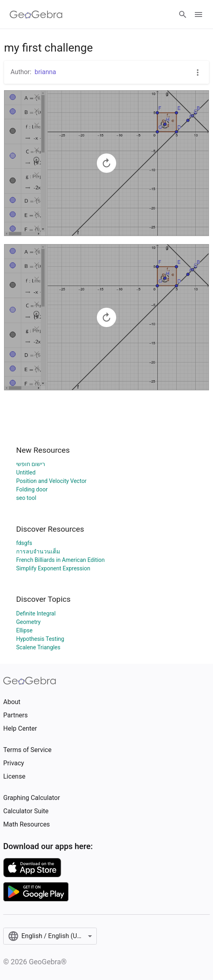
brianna (45, 72)
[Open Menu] (198, 15)
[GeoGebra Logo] (36, 15)
